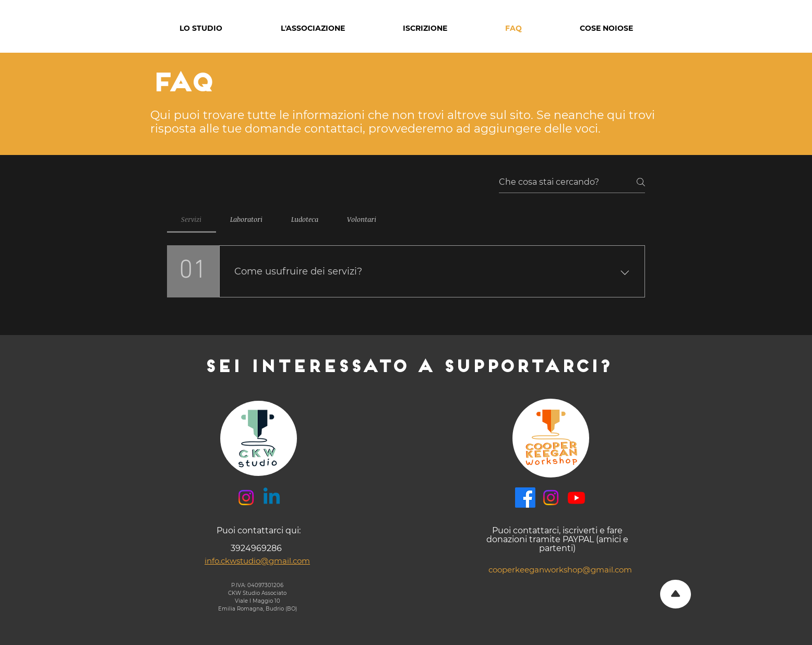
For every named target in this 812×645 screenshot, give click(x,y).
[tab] (192, 219)
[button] (201, 28)
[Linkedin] (272, 498)
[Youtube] (576, 498)
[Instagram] (246, 498)
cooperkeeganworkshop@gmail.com (560, 570)
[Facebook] (525, 498)
